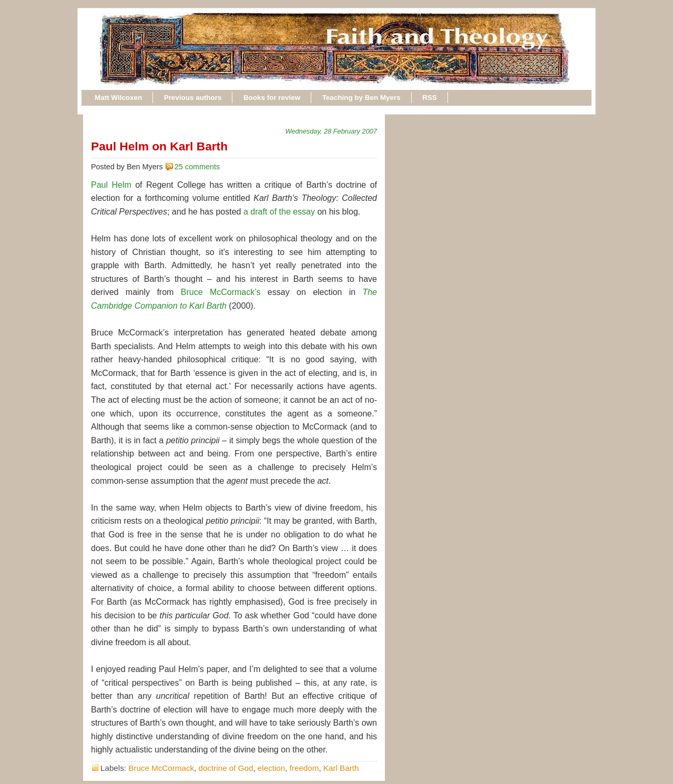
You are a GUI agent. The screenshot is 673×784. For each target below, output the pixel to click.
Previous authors (193, 98)
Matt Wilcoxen (118, 98)
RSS (430, 98)
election (271, 768)
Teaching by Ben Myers (361, 98)
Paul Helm (111, 185)
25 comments (197, 167)
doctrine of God (226, 768)
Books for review (272, 98)
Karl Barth (341, 768)
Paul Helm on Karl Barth (159, 146)
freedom (304, 768)
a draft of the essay (279, 212)
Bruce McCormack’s (221, 292)
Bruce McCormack (161, 768)
